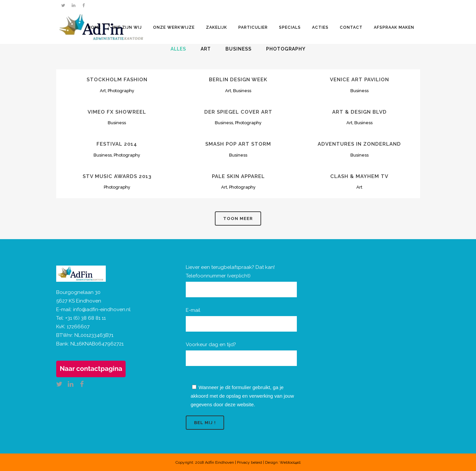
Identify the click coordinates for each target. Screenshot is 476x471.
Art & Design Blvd (359, 112)
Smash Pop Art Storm (238, 144)
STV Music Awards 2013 (117, 176)
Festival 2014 (117, 144)
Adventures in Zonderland (359, 144)
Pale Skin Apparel (238, 176)
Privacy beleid (250, 462)
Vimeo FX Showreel (117, 112)
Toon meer (238, 218)
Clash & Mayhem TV (359, 176)
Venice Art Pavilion (359, 80)
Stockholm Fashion (117, 80)
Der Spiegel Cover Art (238, 112)
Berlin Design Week (238, 80)
